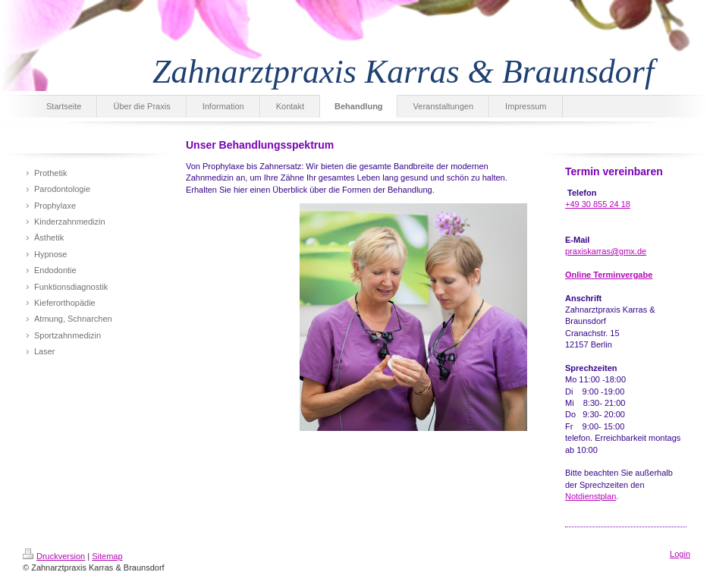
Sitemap (107, 556)
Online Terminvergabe (609, 275)
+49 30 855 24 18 (598, 204)
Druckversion (54, 556)
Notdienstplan (591, 496)
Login (680, 554)
